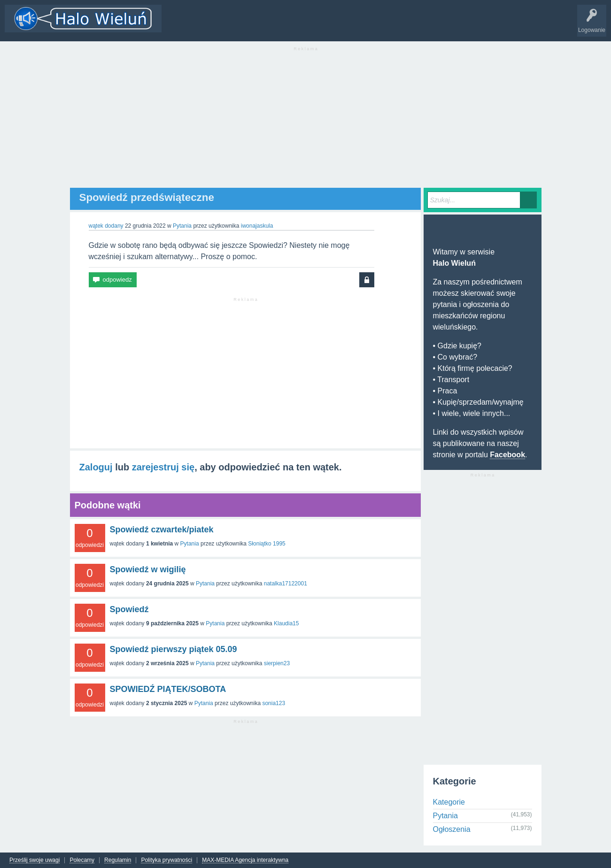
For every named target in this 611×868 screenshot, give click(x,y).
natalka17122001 (286, 584)
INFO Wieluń (362, 25)
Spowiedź (129, 609)
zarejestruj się (163, 467)
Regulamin (118, 860)
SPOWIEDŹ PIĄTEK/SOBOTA (168, 689)
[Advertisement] (306, 122)
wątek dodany (106, 226)
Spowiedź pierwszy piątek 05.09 (174, 649)
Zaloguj (96, 467)
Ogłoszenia (452, 829)
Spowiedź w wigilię (148, 569)
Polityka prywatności (166, 860)
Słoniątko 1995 (267, 544)
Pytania (182, 226)
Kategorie (241, 25)
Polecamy (82, 860)
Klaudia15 (286, 623)
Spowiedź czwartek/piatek (162, 530)
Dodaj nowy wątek (287, 25)
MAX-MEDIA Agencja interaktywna (245, 860)
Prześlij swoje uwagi (35, 860)
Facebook (507, 455)
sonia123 (274, 703)
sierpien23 (277, 663)
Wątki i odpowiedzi (194, 25)
